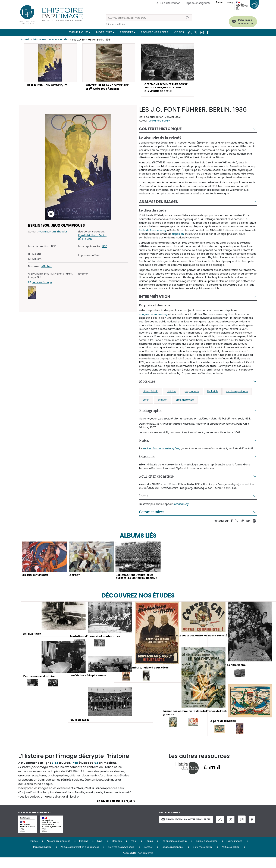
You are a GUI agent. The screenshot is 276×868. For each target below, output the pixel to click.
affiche (171, 395)
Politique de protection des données (80, 857)
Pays (100, 851)
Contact (148, 857)
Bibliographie (151, 414)
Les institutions (234, 851)
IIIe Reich (213, 395)
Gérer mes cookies (203, 857)
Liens (144, 499)
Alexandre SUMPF (160, 124)
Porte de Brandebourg (153, 234)
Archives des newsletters (121, 857)
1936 (105, 250)
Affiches (46, 270)
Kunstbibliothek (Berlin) (92, 239)
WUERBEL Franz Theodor (53, 235)
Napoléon (178, 237)
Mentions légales (42, 857)
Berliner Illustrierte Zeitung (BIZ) (161, 452)
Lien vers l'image (42, 286)
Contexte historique (160, 132)
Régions (84, 851)
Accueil (25, 40)
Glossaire (147, 460)
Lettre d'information (168, 3)
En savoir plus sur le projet (115, 811)
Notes (144, 444)
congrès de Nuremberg (153, 318)
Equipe (149, 851)
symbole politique (237, 395)
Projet (134, 851)
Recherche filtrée (154, 32)
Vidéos (179, 32)
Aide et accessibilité (207, 851)
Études (34, 851)
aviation (162, 403)
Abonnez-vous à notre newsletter (186, 830)
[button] (50, 67)
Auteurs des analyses (58, 851)
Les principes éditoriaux (174, 851)
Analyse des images (159, 205)
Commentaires (152, 515)
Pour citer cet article (156, 480)
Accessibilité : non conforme (138, 863)
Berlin (146, 403)
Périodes (127, 32)
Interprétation (155, 300)
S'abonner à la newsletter (241, 21)
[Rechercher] (145, 18)
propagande (192, 395)
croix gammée (185, 403)
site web (87, 242)
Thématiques (79, 32)
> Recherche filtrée (115, 24)
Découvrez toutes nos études (52, 40)
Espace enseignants (198, 3)
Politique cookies (230, 857)
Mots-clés (104, 32)
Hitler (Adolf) (151, 395)
